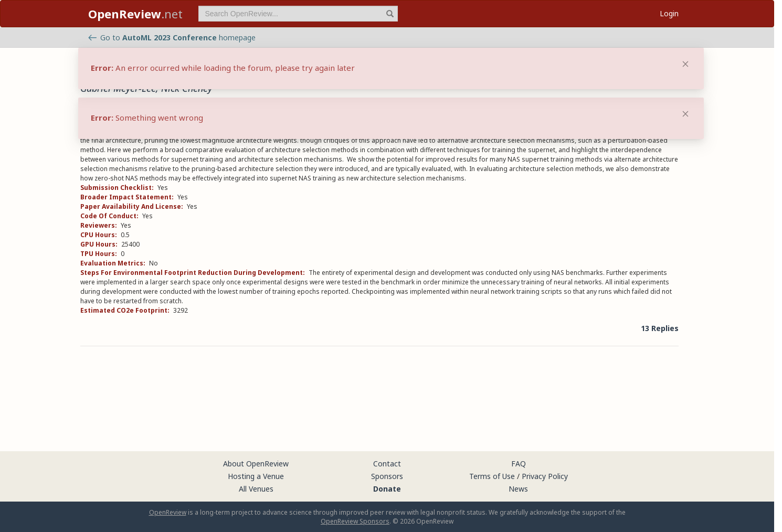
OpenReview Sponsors (355, 521)
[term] (298, 14)
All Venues (256, 489)
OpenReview (168, 512)
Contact (387, 464)
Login (669, 13)
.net (135, 14)
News (518, 489)
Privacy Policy (545, 476)
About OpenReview (256, 464)
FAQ (519, 464)
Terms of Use (492, 476)
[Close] (685, 114)
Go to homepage (172, 38)
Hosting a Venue (256, 476)
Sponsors (387, 476)
